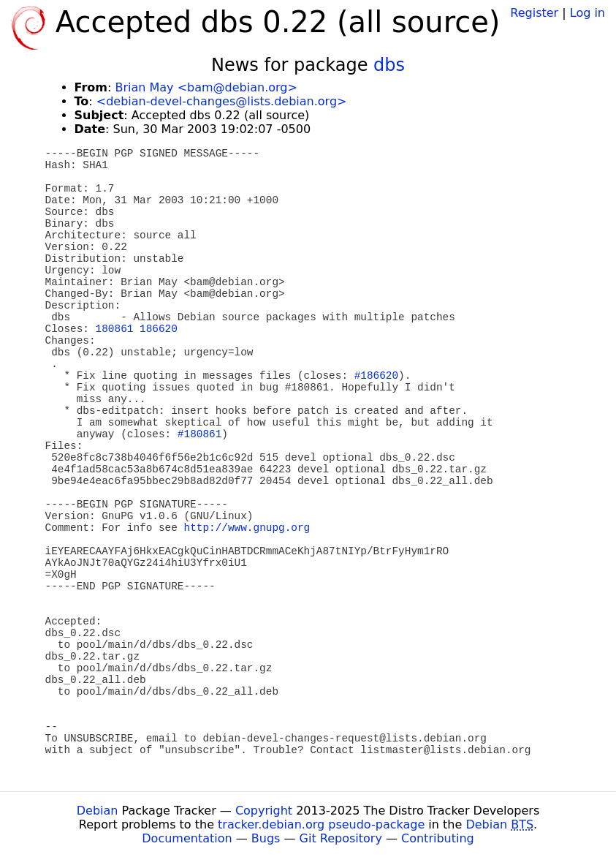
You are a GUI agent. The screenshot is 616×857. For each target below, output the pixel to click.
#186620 (376, 376)
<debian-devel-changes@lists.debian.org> (222, 101)
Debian (98, 811)
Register (534, 13)
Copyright (264, 811)
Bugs (266, 838)
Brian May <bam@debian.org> (206, 87)
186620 (159, 329)
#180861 (199, 434)
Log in (588, 13)
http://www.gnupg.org (247, 528)
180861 (115, 329)
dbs (389, 65)
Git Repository (341, 838)
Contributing (438, 838)
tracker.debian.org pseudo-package (321, 824)
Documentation (187, 838)
